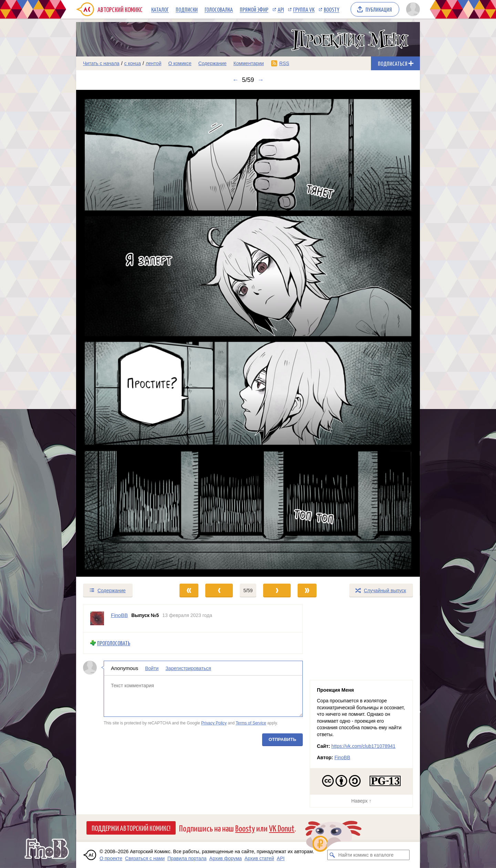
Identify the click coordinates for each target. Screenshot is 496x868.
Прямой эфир (254, 9)
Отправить (282, 739)
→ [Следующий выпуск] (261, 80)
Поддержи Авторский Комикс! (131, 828)
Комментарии (249, 63)
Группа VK (304, 9)
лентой (154, 63)
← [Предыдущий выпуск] (235, 80)
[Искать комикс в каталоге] (332, 855)
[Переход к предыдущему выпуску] (119, 333)
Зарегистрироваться (188, 668)
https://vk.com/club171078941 (363, 746)
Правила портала (187, 858)
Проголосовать (114, 643)
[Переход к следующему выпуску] (248, 333)
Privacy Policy (214, 723)
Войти (152, 668)
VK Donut (282, 828)
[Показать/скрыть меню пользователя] (412, 9)
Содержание (213, 63)
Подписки (187, 9)
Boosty (332, 9)
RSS (284, 63)
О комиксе (180, 63)
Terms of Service (251, 723)
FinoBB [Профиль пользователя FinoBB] (119, 615)
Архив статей (259, 858)
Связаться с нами (145, 858)
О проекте (111, 858)
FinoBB (342, 757)
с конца (133, 63)
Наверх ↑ (361, 801)
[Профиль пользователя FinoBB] (97, 618)
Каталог (160, 9)
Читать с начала (101, 63)
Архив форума (226, 858)
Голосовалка (219, 9)
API (281, 9)
